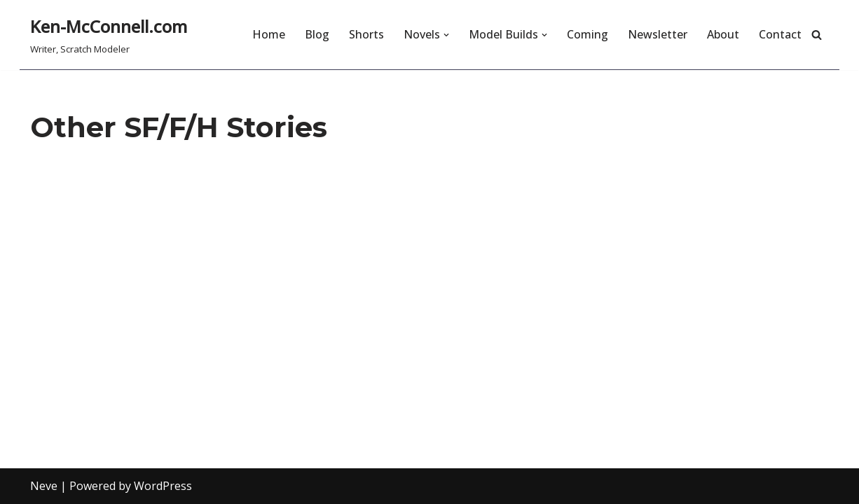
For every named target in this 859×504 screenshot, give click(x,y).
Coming (587, 34)
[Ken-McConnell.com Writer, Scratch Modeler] (109, 35)
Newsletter (658, 34)
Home (269, 34)
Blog (317, 34)
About (723, 34)
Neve (44, 486)
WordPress (163, 486)
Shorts (366, 34)
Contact (780, 34)
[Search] (817, 35)
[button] (446, 35)
